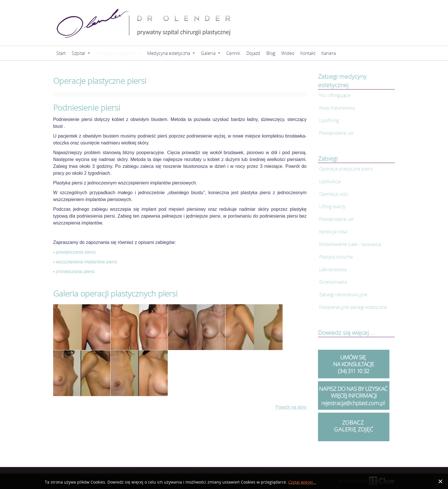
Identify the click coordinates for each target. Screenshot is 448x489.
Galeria (211, 53)
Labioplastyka (333, 269)
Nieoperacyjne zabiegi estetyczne (353, 307)
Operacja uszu (334, 194)
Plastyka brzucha (336, 257)
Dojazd (253, 53)
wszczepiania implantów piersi (87, 262)
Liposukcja (330, 181)
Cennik (233, 53)
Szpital (81, 53)
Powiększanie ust (336, 133)
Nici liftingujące (335, 95)
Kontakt (308, 53)
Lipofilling (329, 120)
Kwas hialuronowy (337, 108)
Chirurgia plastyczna (119, 53)
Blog (271, 53)
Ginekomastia (333, 282)
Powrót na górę (291, 407)
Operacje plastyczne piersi (346, 169)
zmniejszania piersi (75, 272)
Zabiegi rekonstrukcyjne (343, 295)
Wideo (288, 53)
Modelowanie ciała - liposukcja (350, 244)
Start (61, 53)
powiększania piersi (76, 252)
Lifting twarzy (332, 206)
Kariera (329, 53)
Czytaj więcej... (302, 482)
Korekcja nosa (333, 232)
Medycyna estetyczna (171, 53)
